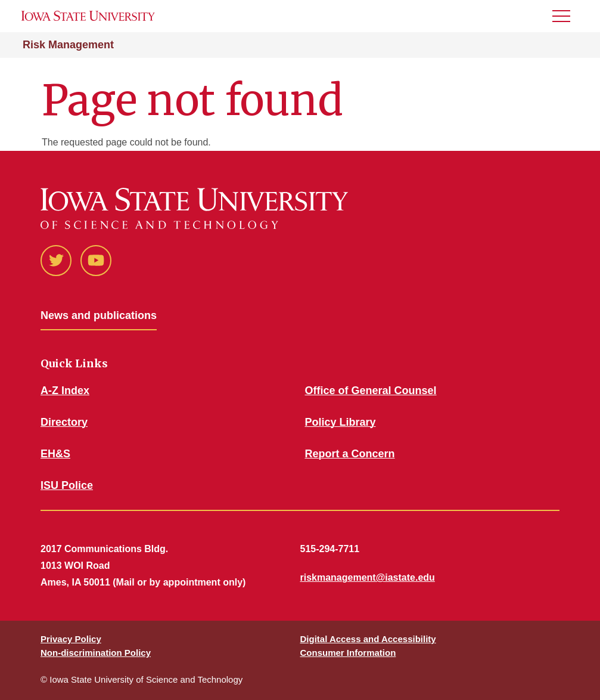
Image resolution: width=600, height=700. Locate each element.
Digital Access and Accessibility (368, 639)
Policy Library (341, 422)
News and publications (99, 315)
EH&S (55, 454)
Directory (64, 422)
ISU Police (67, 485)
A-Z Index (65, 391)
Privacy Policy (71, 639)
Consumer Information (348, 653)
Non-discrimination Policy (96, 653)
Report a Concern (350, 454)
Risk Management (68, 45)
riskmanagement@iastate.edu (368, 577)
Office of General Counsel (371, 391)
